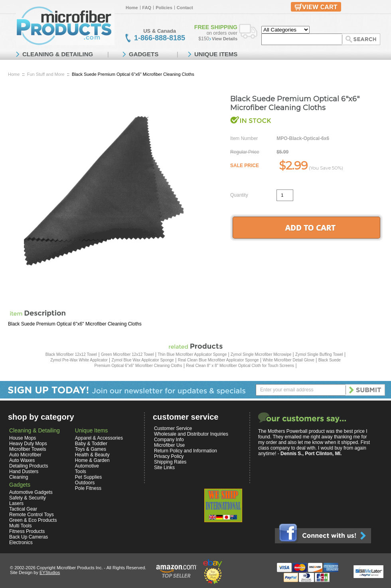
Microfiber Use (169, 445)
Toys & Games (91, 449)
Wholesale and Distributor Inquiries (191, 434)
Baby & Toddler (91, 444)
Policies (164, 8)
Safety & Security (28, 498)
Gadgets (20, 485)
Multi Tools (20, 526)
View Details (225, 39)
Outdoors (85, 483)
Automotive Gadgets (31, 492)
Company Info (169, 440)
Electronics (21, 543)
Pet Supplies (88, 477)
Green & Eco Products (33, 520)
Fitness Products (27, 531)
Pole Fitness (88, 488)
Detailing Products (29, 466)
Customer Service (173, 428)
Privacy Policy (169, 456)
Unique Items (91, 430)
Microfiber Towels (28, 449)
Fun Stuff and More (46, 74)
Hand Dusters (24, 472)
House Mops (23, 438)
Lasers (16, 503)
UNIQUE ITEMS (216, 54)
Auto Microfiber (25, 455)
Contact (185, 8)
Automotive (87, 466)
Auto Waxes (22, 460)
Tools (81, 472)
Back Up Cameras (29, 537)
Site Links (164, 468)
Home (132, 8)
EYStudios (50, 572)
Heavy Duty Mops (28, 444)
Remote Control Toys (32, 515)
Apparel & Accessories (99, 438)
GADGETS (144, 54)
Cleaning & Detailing (35, 430)
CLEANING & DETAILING (58, 54)
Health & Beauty (92, 455)
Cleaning (19, 477)
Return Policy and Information (186, 451)
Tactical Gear (23, 509)
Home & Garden (92, 460)
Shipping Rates (170, 462)
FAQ (147, 8)
